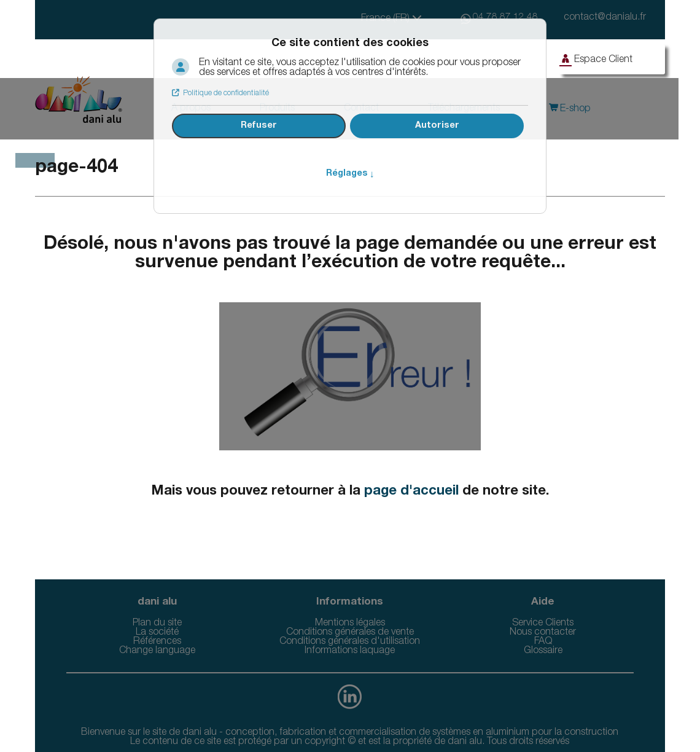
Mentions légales (350, 624)
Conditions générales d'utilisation (350, 642)
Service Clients (543, 624)
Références (157, 642)
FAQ (543, 642)
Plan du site (157, 624)
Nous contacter (543, 633)
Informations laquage (350, 651)
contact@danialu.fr (605, 18)
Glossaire (543, 651)
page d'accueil (411, 492)
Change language (157, 651)
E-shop (574, 109)
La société (157, 633)
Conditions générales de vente (350, 633)
